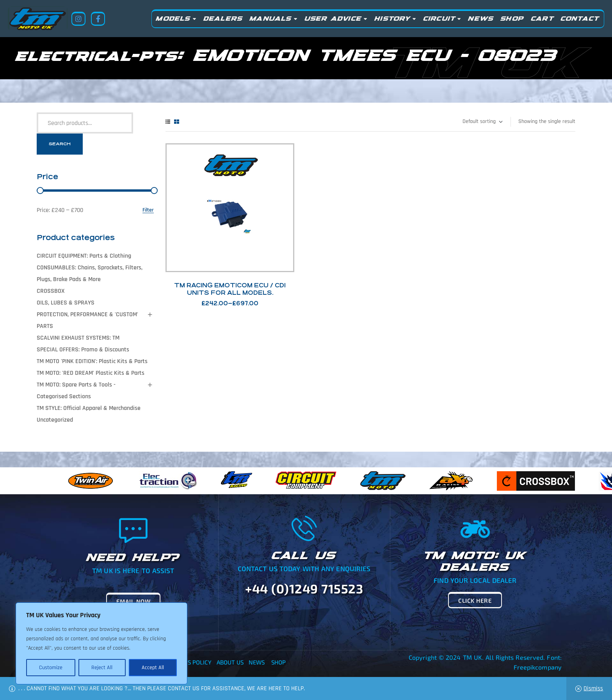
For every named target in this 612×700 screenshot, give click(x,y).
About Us (230, 662)
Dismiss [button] (593, 688)
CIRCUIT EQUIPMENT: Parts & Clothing (84, 256)
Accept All (153, 668)
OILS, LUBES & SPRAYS (66, 303)
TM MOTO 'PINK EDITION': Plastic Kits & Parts (92, 361)
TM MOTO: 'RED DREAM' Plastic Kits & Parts (91, 373)
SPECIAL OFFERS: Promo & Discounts (83, 350)
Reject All (102, 668)
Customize (51, 668)
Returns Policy (189, 662)
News (257, 662)
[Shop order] (482, 122)
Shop (278, 662)
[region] (101, 643)
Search (60, 144)
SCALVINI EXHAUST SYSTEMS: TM (78, 338)
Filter (148, 210)
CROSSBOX (51, 291)
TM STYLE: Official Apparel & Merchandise (89, 408)
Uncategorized (55, 420)
